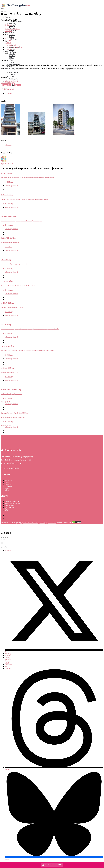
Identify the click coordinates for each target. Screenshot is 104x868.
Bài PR (7, 511)
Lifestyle (12, 74)
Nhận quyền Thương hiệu (13, 504)
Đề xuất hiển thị (10, 505)
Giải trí (11, 77)
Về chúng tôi (9, 480)
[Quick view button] (5, 189)
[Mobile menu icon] (52, 2)
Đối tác (7, 482)
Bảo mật (42, 523)
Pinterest (8, 657)
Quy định (36, 523)
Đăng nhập (6, 85)
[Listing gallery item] (11, 134)
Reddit (7, 663)
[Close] (2, 543)
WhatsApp (8, 654)
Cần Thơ (12, 60)
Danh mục (8, 17)
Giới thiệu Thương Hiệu (12, 502)
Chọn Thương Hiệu (26, 523)
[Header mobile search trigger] (1, 91)
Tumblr (7, 661)
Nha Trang (12, 56)
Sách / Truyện (14, 73)
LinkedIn (8, 659)
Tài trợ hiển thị (9, 507)
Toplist (7, 509)
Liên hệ (7, 490)
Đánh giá (8, 31)
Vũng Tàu (12, 54)
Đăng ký (18, 85)
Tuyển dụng (8, 486)
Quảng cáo (8, 484)
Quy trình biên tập (51, 523)
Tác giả (7, 488)
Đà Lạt (11, 58)
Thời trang (12, 24)
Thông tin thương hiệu (12, 29)
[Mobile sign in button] (1, 87)
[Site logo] (16, 7)
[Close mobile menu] (1, 13)
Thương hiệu (13, 79)
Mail (6, 666)
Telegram (8, 655)
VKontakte (8, 665)
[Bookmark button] (5, 191)
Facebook (8, 551)
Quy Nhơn (12, 62)
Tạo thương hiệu (8, 83)
